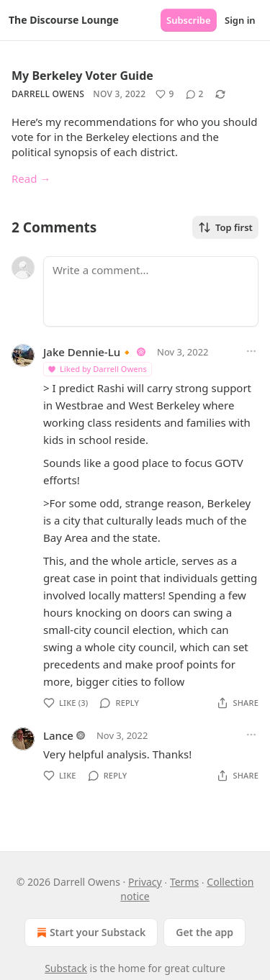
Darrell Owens (48, 94)
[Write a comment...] (151, 291)
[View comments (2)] (195, 94)
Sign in (240, 20)
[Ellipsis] (251, 351)
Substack (66, 968)
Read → (31, 178)
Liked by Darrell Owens (97, 369)
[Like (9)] (165, 94)
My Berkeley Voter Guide (82, 76)
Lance (58, 735)
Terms (184, 882)
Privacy (145, 882)
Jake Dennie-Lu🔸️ (89, 352)
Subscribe (189, 20)
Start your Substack (90, 933)
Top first (225, 227)
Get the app (204, 932)
